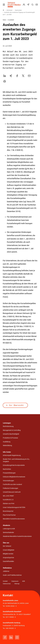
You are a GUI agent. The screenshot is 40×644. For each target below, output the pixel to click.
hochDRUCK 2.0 (8, 500)
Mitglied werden (8, 554)
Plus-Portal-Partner (9, 515)
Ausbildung (7, 442)
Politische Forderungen (11, 488)
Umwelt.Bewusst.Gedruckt (12, 492)
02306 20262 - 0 (11, 606)
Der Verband (7, 546)
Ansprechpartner (8, 558)
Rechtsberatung (8, 426)
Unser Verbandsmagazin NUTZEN (14, 507)
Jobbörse (6, 571)
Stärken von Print (9, 504)
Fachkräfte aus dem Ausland (12, 484)
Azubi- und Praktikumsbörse (12, 575)
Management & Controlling (12, 430)
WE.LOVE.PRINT (8, 496)
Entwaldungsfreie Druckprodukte (14, 465)
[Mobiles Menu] (4, 5)
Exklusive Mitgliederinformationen (14, 477)
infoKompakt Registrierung (12, 455)
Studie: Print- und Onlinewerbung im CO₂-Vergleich (16, 460)
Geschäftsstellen (8, 561)
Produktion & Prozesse (10, 438)
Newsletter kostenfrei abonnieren (14, 519)
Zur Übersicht (16, 405)
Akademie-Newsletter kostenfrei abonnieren (17, 536)
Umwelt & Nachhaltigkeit (11, 434)
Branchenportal (8, 511)
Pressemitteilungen (9, 473)
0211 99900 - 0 (11, 617)
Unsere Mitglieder (9, 550)
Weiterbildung (7, 446)
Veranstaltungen (8, 481)
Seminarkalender (8, 532)
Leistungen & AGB (9, 529)
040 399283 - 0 (11, 628)
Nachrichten (7, 469)
